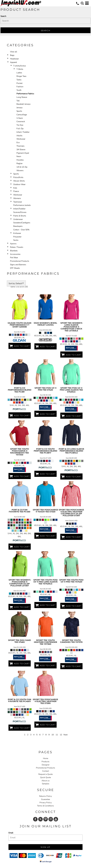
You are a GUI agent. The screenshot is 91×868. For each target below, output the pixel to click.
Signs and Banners (18, 265)
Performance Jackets (22, 205)
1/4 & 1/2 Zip (22, 167)
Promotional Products (20, 261)
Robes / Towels (17, 247)
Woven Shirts (19, 181)
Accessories (15, 254)
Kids (15, 188)
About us (46, 781)
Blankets (14, 251)
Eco (18, 142)
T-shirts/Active (20, 66)
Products (45, 762)
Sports (19, 111)
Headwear (14, 59)
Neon (19, 156)
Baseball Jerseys (24, 104)
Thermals (20, 146)
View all (14, 52)
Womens (17, 198)
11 (57, 735)
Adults (19, 136)
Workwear (21, 139)
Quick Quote (45, 777)
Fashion (20, 87)
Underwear (18, 219)
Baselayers (18, 226)
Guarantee (45, 799)
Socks (16, 240)
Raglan (20, 163)
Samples (46, 784)
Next (65, 735)
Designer (46, 765)
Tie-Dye (20, 125)
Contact (46, 771)
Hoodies (20, 160)
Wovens (20, 170)
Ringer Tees (21, 76)
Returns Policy (45, 796)
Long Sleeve (22, 97)
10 (53, 735)
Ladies (19, 73)
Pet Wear (14, 258)
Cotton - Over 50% (21, 230)
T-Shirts (20, 69)
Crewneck (21, 121)
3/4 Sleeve (21, 149)
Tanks (19, 80)
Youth (19, 90)
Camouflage (22, 115)
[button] (82, 3)
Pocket (19, 83)
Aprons (13, 244)
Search (3, 16)
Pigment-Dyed (23, 153)
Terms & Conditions (45, 806)
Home (46, 758)
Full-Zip (20, 129)
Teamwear (18, 202)
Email (11, 833)
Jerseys (20, 108)
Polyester (17, 237)
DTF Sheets (15, 268)
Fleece (16, 191)
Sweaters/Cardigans (22, 223)
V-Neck (20, 118)
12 (61, 735)
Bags (12, 55)
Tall (18, 101)
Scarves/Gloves (20, 212)
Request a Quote (45, 774)
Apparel (14, 62)
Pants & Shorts (20, 216)
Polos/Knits (18, 177)
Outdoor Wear (19, 184)
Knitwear (17, 233)
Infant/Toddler (19, 209)
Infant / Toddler (23, 132)
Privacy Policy (46, 803)
